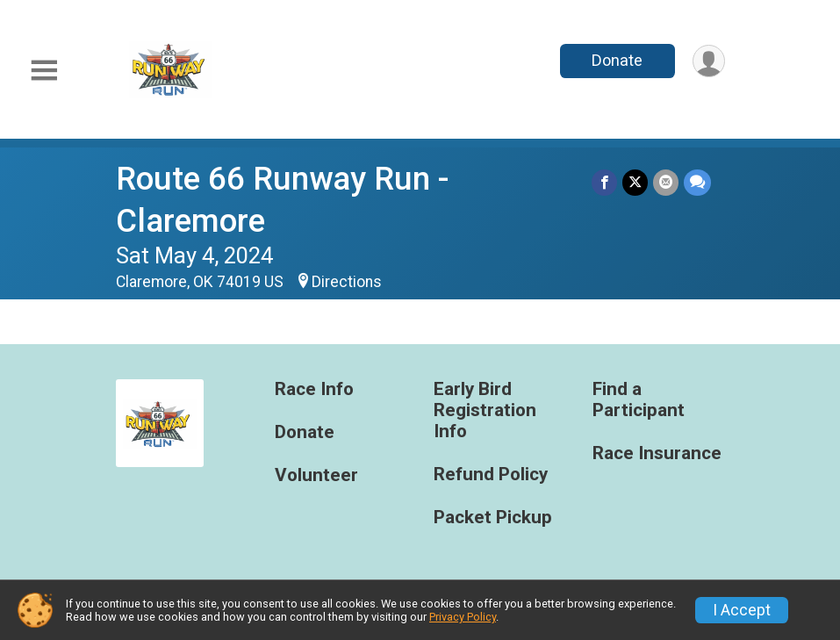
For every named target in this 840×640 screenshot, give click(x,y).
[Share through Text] (697, 182)
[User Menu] (709, 61)
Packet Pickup (493, 518)
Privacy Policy (463, 617)
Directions (347, 282)
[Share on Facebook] (604, 182)
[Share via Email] (666, 182)
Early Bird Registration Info (485, 410)
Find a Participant (639, 400)
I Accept (742, 610)
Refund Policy (491, 475)
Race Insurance (657, 453)
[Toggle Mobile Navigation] (44, 71)
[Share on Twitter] (635, 182)
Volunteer (316, 475)
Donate (617, 60)
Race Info (314, 389)
